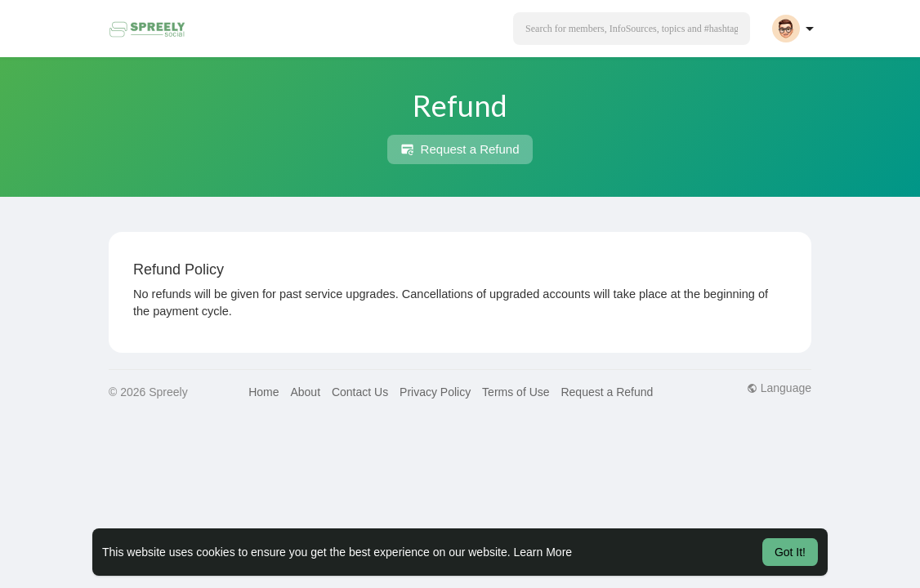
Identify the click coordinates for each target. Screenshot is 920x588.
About (305, 392)
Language (779, 388)
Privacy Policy (435, 392)
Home (263, 392)
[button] (632, 29)
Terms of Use (516, 392)
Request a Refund (460, 149)
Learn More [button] (543, 552)
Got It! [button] (790, 552)
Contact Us (360, 392)
